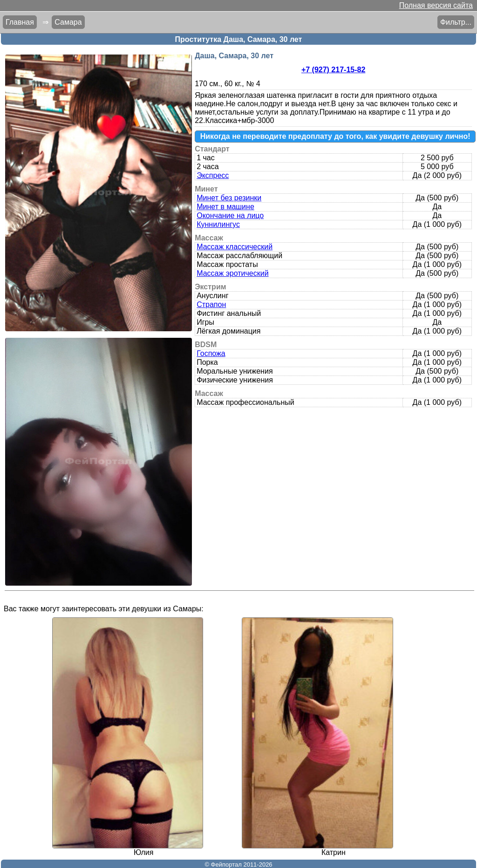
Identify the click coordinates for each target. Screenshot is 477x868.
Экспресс (213, 175)
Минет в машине (225, 207)
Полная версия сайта (436, 5)
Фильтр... (456, 22)
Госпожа (211, 353)
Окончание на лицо (230, 215)
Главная (20, 22)
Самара (68, 22)
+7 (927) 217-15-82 (333, 70)
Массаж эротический (232, 273)
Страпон (211, 304)
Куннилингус (218, 224)
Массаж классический (235, 247)
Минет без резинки (229, 198)
